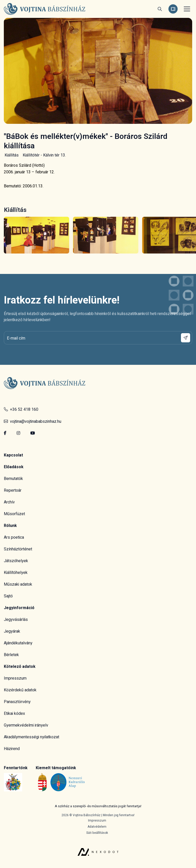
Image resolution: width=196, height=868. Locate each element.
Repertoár (13, 490)
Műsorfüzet (14, 514)
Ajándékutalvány (18, 643)
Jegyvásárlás (16, 620)
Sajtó (8, 596)
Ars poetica (14, 537)
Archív (9, 502)
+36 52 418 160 (21, 409)
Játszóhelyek (16, 561)
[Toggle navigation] (186, 9)
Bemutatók (13, 479)
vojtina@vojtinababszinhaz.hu (33, 421)
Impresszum (15, 678)
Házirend (12, 749)
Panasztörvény (17, 702)
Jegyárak (12, 631)
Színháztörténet (18, 549)
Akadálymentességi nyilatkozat (32, 737)
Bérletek (11, 655)
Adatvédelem (97, 827)
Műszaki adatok (18, 584)
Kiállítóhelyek (16, 573)
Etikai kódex (14, 714)
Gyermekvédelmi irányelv (26, 725)
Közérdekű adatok (20, 690)
